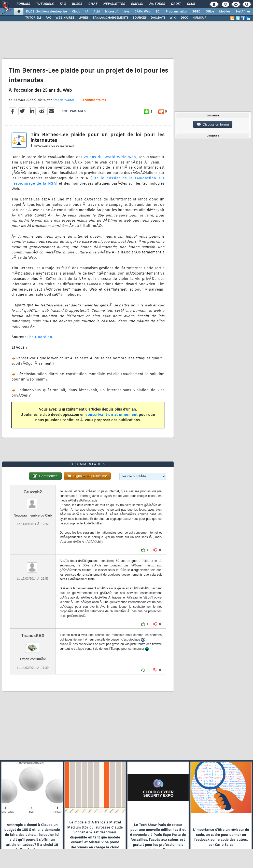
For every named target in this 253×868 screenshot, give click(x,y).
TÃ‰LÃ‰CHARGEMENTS (111, 18)
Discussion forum (213, 125)
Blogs (77, 4)
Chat (93, 4)
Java (126, 12)
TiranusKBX (33, 636)
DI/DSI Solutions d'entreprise (46, 12)
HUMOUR (199, 18)
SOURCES (140, 18)
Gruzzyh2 (33, 492)
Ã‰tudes (157, 4)
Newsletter (114, 4)
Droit (176, 4)
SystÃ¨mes (243, 12)
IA (87, 12)
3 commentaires (94, 100)
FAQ (63, 4)
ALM (97, 12)
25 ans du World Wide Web (110, 157)
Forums (23, 4)
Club (191, 4)
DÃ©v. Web (142, 12)
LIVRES (83, 18)
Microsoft (112, 12)
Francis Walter (63, 100)
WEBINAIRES (65, 18)
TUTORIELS (33, 18)
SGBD (196, 12)
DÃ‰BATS (158, 18)
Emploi (137, 4)
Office (210, 12)
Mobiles (225, 12)
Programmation (176, 12)
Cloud (76, 12)
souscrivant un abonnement (112, 415)
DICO (185, 18)
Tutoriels (45, 4)
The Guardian (39, 337)
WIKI (173, 18)
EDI (158, 12)
